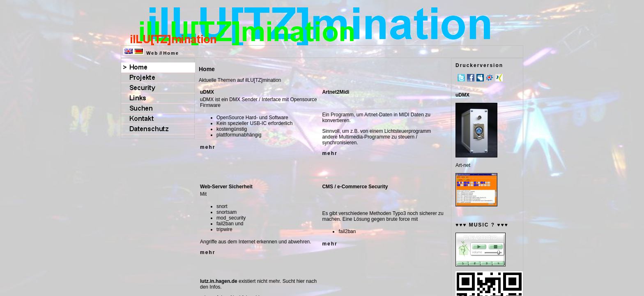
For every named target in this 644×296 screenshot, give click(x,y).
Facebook (471, 78)
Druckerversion (479, 65)
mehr (208, 147)
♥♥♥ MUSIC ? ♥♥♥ (482, 225)
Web (152, 53)
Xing (499, 78)
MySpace (480, 78)
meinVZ (490, 78)
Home (171, 53)
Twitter (461, 78)
